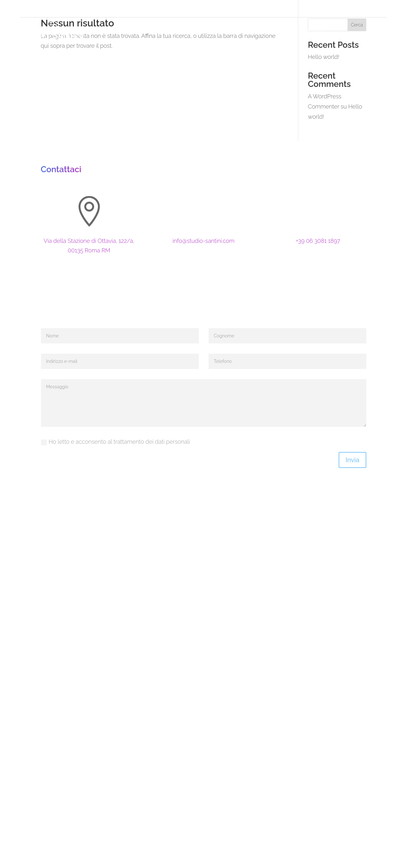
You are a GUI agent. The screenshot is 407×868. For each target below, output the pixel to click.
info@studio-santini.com (204, 241)
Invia (352, 460)
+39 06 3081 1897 (190, 8)
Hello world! (324, 57)
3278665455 (248, 8)
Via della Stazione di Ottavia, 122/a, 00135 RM (90, 8)
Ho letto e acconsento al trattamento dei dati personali (116, 442)
